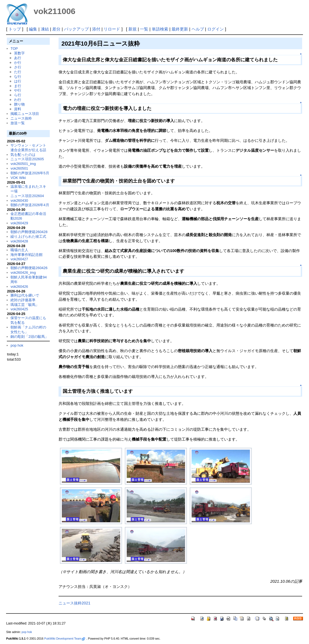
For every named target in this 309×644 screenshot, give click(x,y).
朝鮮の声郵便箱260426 (29, 268)
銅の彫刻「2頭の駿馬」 (29, 337)
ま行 (18, 86)
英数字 (19, 53)
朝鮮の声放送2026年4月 (30, 205)
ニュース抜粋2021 (75, 603)
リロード (112, 29)
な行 (18, 77)
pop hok (17, 345)
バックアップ (76, 29)
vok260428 (19, 241)
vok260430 (19, 201)
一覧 (144, 29)
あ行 (18, 58)
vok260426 (19, 287)
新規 (133, 29)
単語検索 (160, 29)
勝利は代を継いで (25, 295)
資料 (18, 109)
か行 (18, 63)
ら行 (18, 95)
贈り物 (19, 104)
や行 (18, 90)
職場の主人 (19, 250)
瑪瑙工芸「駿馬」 (25, 305)
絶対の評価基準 (23, 300)
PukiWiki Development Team (65, 639)
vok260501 (19, 168)
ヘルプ (198, 29)
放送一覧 (18, 123)
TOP (14, 49)
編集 (33, 29)
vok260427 (19, 259)
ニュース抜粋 (21, 118)
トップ (15, 29)
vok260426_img (23, 273)
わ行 (18, 100)
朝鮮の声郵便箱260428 (29, 232)
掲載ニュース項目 (25, 114)
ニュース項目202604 (27, 196)
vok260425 (19, 309)
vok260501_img (23, 164)
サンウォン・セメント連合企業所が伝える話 (28, 148)
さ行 (18, 67)
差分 (56, 29)
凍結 (45, 29)
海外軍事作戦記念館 (27, 255)
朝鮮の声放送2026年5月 (30, 173)
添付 (96, 29)
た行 (18, 72)
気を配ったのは (23, 155)
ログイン (216, 29)
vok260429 (19, 223)
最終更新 (180, 29)
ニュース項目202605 (27, 159)
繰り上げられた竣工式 (28, 237)
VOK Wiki (18, 178)
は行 (18, 81)
